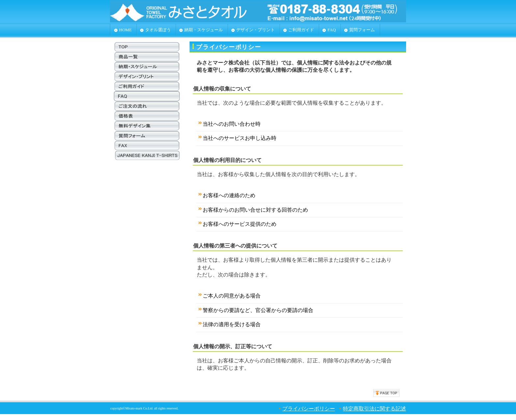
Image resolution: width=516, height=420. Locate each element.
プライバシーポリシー (309, 409)
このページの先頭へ (386, 393)
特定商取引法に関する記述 (374, 409)
